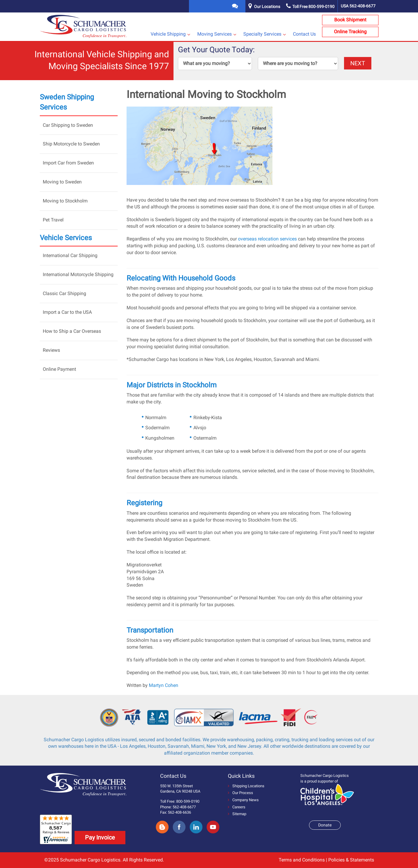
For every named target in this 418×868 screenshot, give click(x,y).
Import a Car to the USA (67, 312)
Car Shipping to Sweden (68, 125)
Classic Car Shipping (64, 293)
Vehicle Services (66, 238)
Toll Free (310, 7)
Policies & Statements (351, 860)
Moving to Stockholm (65, 201)
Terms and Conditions (302, 860)
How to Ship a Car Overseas (72, 331)
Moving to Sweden (62, 182)
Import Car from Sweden (68, 163)
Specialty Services (262, 34)
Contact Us (304, 34)
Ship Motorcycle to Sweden (71, 144)
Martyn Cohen (164, 685)
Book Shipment (350, 20)
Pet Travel (53, 220)
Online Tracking (350, 32)
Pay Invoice (100, 837)
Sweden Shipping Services (67, 102)
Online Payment (59, 369)
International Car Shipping (70, 255)
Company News (243, 800)
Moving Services (214, 34)
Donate (325, 825)
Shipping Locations (246, 786)
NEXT (358, 63)
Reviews (51, 350)
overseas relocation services (267, 239)
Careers (237, 807)
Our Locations (267, 7)
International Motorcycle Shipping (78, 274)
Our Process (240, 793)
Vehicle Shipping (168, 34)
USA (358, 6)
